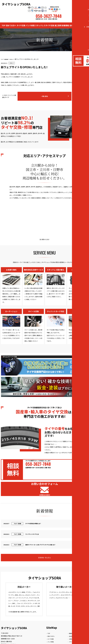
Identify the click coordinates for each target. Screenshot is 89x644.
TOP (4, 22)
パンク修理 (30, 22)
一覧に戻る (50, 93)
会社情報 (73, 22)
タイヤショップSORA (16, 2)
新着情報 (65, 22)
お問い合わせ (82, 22)
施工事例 (58, 22)
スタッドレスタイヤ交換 (45, 22)
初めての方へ (11, 22)
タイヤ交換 (21, 22)
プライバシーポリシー (78, 614)
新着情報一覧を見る (48, 529)
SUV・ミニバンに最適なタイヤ (13, 93)
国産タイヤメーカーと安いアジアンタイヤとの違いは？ (77, 93)
